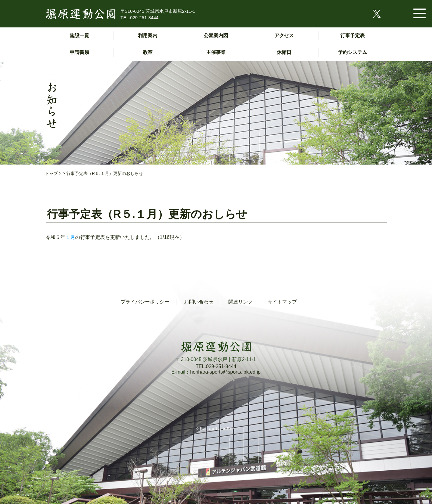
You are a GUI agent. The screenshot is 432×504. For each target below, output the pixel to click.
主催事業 (216, 52)
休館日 (284, 52)
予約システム (353, 52)
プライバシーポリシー (145, 302)
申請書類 (79, 52)
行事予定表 (353, 35)
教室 (148, 52)
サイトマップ (282, 302)
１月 (70, 237)
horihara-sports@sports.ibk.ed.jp (225, 372)
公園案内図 (216, 35)
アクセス (284, 35)
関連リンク (241, 302)
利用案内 (148, 35)
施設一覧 (79, 35)
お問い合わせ (199, 302)
